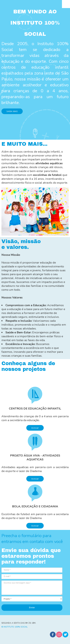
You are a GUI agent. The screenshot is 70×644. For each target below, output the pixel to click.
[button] (12, 111)
